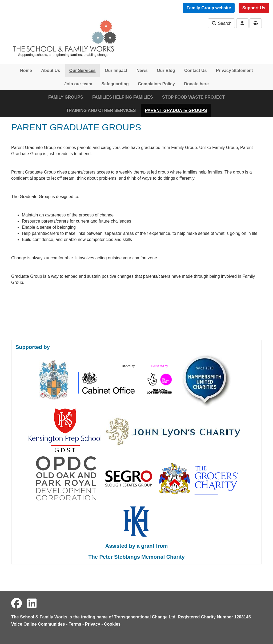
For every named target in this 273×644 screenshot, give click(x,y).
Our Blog (166, 71)
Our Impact (116, 71)
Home (26, 71)
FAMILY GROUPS (66, 97)
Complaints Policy (156, 84)
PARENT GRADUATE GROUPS (176, 110)
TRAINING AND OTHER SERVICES (101, 110)
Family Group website (209, 8)
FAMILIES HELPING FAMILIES (123, 97)
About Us (51, 71)
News (142, 71)
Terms (75, 624)
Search (221, 23)
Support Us (254, 8)
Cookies (112, 624)
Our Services (83, 71)
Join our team (78, 84)
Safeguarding (115, 84)
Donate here (196, 84)
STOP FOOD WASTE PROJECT (193, 97)
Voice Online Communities (38, 624)
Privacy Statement (234, 71)
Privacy (93, 624)
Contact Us (195, 71)
